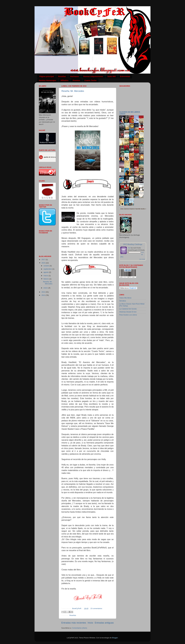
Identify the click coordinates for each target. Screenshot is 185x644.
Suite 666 (112, 76)
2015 (44, 263)
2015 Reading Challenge (133, 244)
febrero (46, 279)
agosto (46, 272)
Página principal (47, 76)
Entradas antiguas (104, 623)
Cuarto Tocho (90, 80)
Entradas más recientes (74, 623)
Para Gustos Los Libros (128, 315)
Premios (76, 80)
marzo (46, 276)
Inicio (90, 623)
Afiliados (64, 80)
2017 (44, 259)
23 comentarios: (96, 608)
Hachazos (75, 76)
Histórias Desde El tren (128, 312)
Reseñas (62, 76)
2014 (44, 292)
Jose (129, 248)
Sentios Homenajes (47, 80)
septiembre (48, 269)
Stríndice (123, 301)
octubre (47, 266)
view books (142, 259)
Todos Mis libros (125, 298)
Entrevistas (125, 76)
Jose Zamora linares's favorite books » (133, 209)
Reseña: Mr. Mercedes (73, 91)
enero (46, 288)
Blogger (115, 638)
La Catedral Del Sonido (128, 309)
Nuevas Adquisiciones (93, 76)
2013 (44, 295)
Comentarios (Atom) (80, 628)
